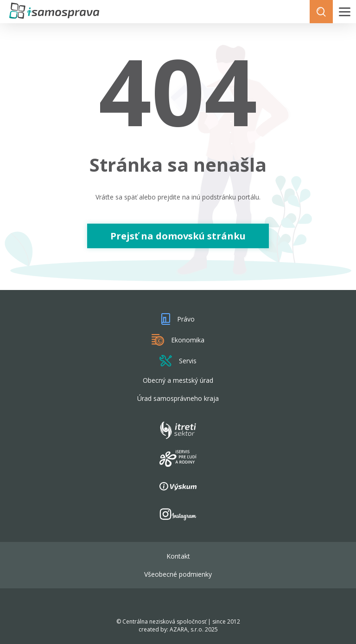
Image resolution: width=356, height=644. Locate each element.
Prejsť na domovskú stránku (178, 236)
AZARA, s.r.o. (187, 629)
